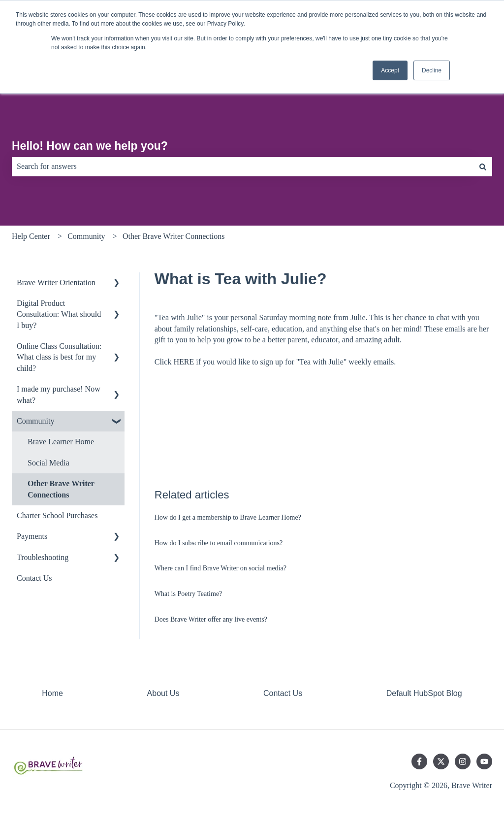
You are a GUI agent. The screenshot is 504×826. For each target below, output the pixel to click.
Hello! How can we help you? (90, 146)
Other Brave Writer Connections (173, 236)
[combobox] (243, 166)
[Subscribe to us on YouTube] (484, 761)
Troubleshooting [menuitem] (43, 557)
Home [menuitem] (52, 693)
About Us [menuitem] (163, 693)
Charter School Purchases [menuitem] (57, 515)
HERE (184, 362)
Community (86, 236)
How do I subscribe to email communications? (219, 543)
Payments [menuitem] (32, 536)
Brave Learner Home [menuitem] (61, 442)
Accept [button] (390, 70)
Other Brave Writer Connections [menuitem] (61, 489)
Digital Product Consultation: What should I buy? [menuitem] (59, 314)
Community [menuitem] (35, 421)
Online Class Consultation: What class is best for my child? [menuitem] (59, 357)
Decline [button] (432, 70)
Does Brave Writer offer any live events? (211, 619)
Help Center (31, 236)
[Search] (483, 166)
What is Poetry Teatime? (189, 594)
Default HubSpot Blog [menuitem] (424, 693)
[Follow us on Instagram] (463, 761)
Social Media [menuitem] (48, 463)
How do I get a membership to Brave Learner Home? (228, 517)
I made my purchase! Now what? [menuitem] (59, 394)
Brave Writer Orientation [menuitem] (56, 282)
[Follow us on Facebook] (419, 761)
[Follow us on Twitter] (441, 761)
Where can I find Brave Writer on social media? (220, 568)
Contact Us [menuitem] (34, 578)
